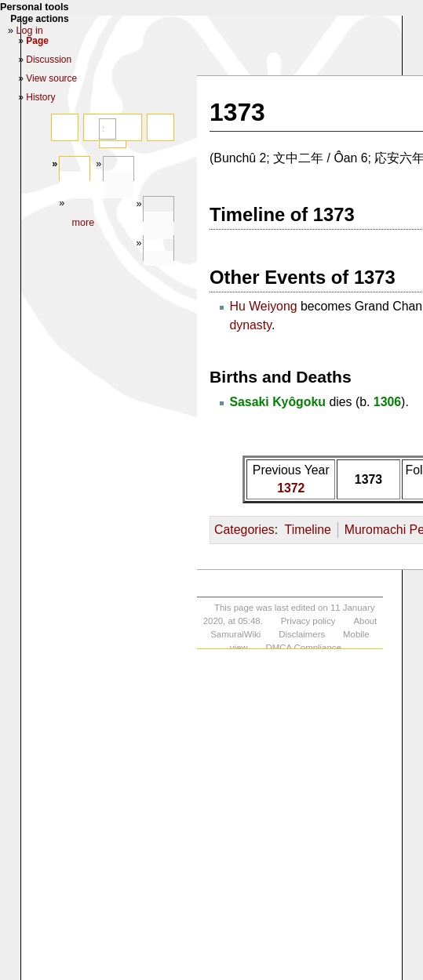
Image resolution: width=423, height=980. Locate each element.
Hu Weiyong (263, 306)
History (40, 97)
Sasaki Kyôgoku (277, 402)
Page (75, 185)
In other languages (159, 265)
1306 (387, 402)
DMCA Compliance (303, 648)
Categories (244, 530)
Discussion (49, 60)
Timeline (308, 530)
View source (51, 78)
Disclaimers (302, 634)
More (83, 223)
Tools (159, 225)
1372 (291, 488)
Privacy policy (308, 621)
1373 (368, 479)
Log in (30, 31)
